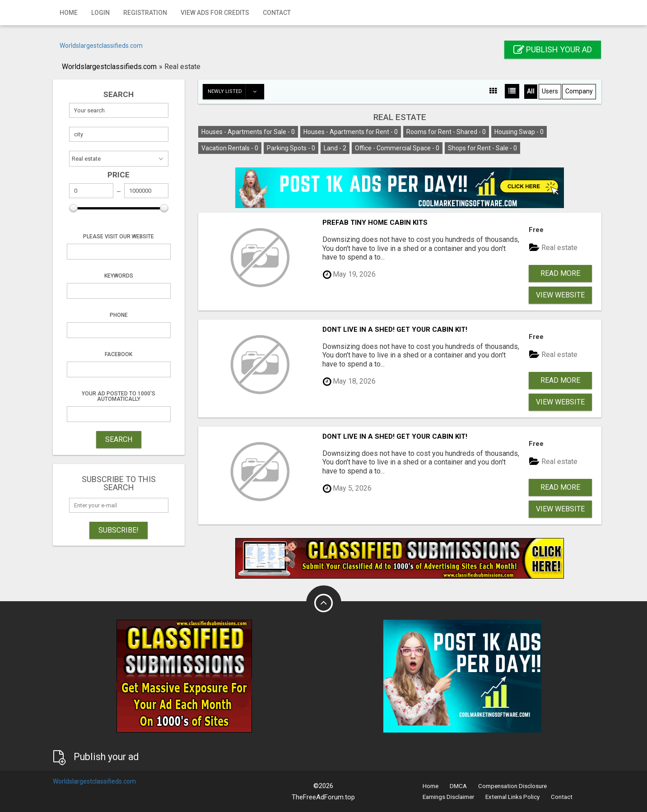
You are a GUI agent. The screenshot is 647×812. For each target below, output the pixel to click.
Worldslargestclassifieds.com (101, 46)
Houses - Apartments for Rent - (351, 132)
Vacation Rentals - (230, 148)
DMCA (458, 786)
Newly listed (236, 92)
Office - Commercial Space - (397, 148)
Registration (145, 13)
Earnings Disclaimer (448, 797)
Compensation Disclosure (512, 786)
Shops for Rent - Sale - (482, 148)
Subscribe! (119, 530)
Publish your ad (553, 49)
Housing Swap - (519, 132)
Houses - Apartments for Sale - (248, 132)
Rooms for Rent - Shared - (446, 132)
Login (100, 13)
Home (69, 13)
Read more (560, 273)
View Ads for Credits (215, 13)
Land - (335, 148)
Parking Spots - (291, 148)
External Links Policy (512, 797)
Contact (277, 13)
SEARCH (119, 439)
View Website (560, 295)
